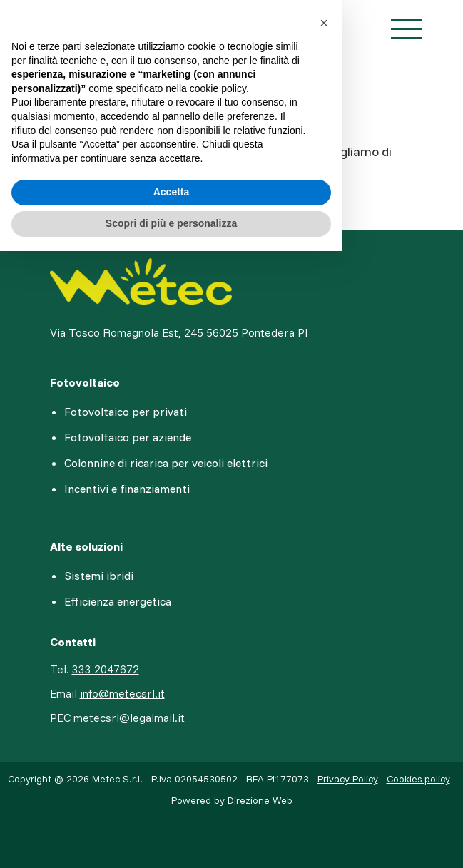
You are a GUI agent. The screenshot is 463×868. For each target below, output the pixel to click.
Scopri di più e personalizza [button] (171, 223)
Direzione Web (260, 800)
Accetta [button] (172, 192)
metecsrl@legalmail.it (129, 718)
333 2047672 (106, 669)
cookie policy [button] (218, 88)
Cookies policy (418, 779)
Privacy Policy (348, 779)
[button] (324, 23)
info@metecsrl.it (122, 693)
